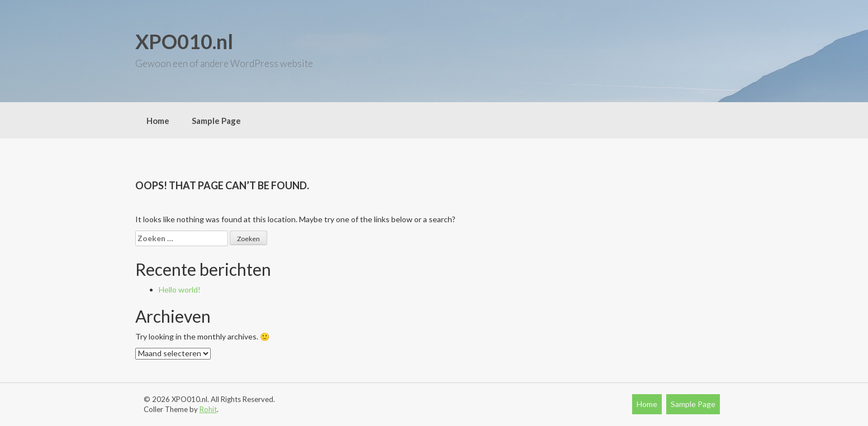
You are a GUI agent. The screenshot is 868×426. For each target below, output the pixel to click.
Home (158, 121)
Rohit (208, 409)
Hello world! (180, 289)
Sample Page (216, 121)
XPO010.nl (184, 41)
